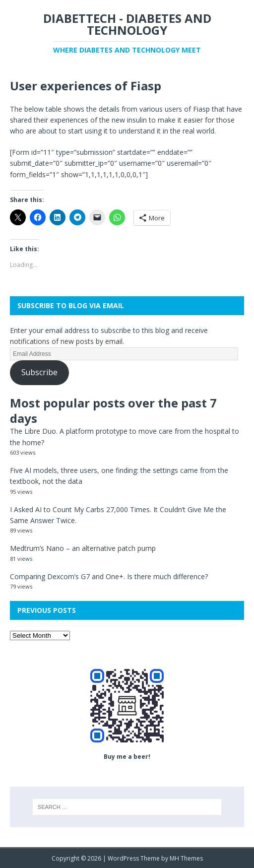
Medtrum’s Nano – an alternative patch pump (83, 548)
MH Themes (186, 858)
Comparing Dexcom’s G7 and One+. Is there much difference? (109, 576)
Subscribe (39, 372)
